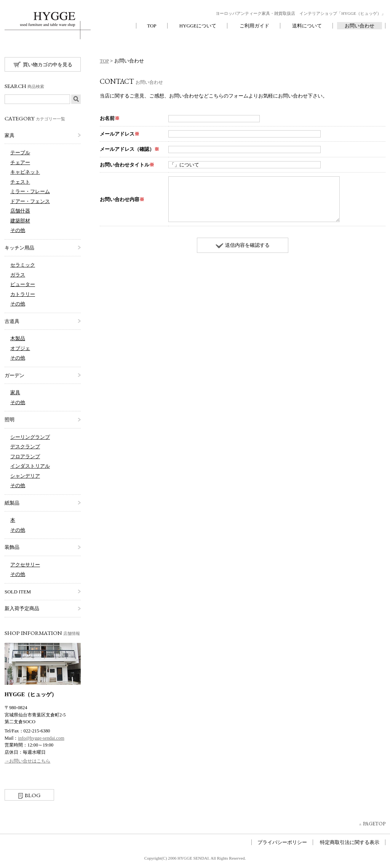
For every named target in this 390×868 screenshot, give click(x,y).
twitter (23, 782)
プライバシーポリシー (282, 842)
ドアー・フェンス (30, 201)
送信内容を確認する (243, 245)
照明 (10, 420)
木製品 (18, 338)
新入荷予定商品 (22, 608)
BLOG (30, 795)
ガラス (18, 275)
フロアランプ (25, 456)
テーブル (20, 153)
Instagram (36, 782)
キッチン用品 (19, 248)
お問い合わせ (360, 26)
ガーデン (14, 375)
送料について (307, 26)
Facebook (10, 782)
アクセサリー (25, 565)
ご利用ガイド (254, 26)
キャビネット (25, 172)
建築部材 (20, 221)
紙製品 (12, 503)
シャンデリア (25, 476)
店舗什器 (20, 211)
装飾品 (12, 547)
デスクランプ (25, 447)
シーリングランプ (30, 437)
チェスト (20, 182)
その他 (18, 230)
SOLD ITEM (18, 592)
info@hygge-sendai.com (41, 738)
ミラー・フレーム (30, 191)
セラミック (23, 265)
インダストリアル (30, 466)
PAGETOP (374, 824)
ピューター (23, 284)
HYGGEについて (198, 26)
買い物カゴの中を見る (43, 64)
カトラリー (23, 294)
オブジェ (20, 348)
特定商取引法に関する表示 (350, 842)
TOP (152, 26)
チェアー (20, 162)
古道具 (12, 321)
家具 (10, 135)
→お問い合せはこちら (27, 761)
